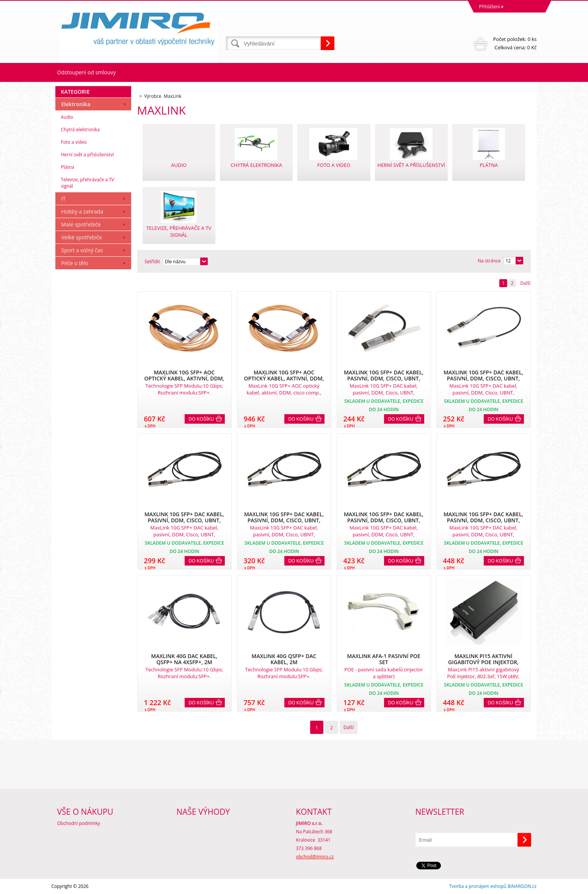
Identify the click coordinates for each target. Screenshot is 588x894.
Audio (67, 117)
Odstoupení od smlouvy (87, 72)
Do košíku (201, 419)
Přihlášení (490, 7)
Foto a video (74, 142)
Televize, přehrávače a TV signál (88, 183)
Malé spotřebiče (81, 224)
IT (64, 199)
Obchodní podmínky (79, 823)
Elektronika (76, 104)
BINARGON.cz (522, 886)
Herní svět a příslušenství (88, 155)
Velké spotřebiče (82, 237)
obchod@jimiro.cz (315, 857)
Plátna (68, 167)
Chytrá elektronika (80, 130)
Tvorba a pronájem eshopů (478, 886)
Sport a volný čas (82, 250)
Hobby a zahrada (82, 211)
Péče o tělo (75, 263)
